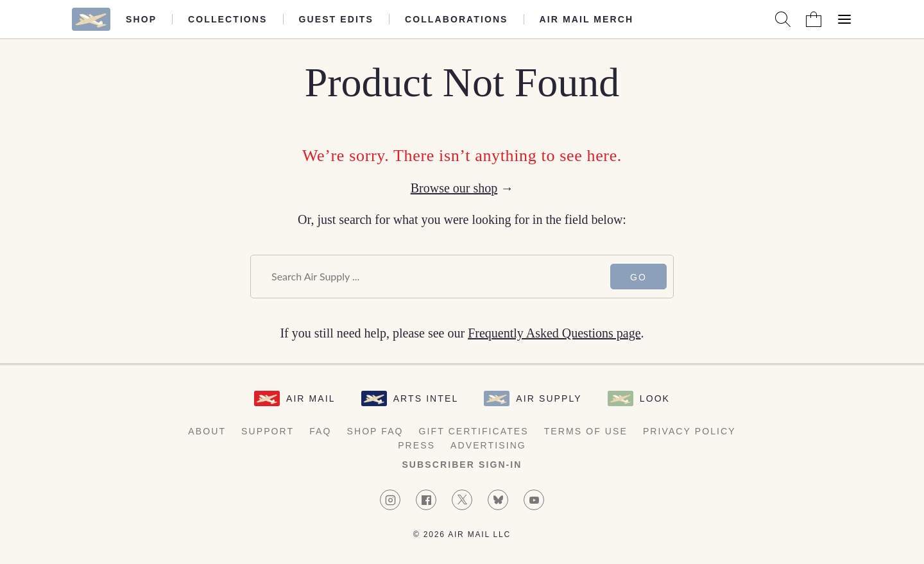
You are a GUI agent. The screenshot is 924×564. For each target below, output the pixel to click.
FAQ (320, 431)
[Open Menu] (844, 19)
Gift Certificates (474, 431)
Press (416, 445)
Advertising (488, 445)
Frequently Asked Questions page (554, 333)
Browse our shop (454, 188)
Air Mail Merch (587, 19)
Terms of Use (586, 431)
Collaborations (457, 19)
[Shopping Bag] (814, 19)
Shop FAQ (375, 431)
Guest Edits (336, 19)
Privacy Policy (689, 431)
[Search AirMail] (783, 19)
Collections (227, 19)
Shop (141, 19)
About (207, 431)
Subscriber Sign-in (462, 465)
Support (268, 431)
